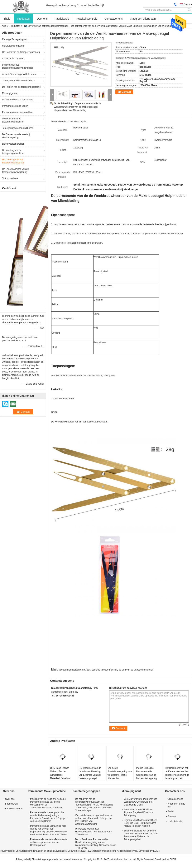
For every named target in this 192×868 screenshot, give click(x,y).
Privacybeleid (7, 851)
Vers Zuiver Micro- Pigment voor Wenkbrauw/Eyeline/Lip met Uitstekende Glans (140, 802)
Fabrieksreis (62, 19)
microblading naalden (13, 58)
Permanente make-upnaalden (17, 112)
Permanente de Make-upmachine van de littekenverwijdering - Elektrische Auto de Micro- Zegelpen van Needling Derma (49, 817)
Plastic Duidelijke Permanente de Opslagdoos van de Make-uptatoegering (147, 773)
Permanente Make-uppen (15, 106)
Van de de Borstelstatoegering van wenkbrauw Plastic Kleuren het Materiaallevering (120, 775)
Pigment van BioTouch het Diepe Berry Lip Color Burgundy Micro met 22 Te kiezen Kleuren (141, 823)
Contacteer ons (114, 19)
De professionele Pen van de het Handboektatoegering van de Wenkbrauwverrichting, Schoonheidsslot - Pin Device (96, 844)
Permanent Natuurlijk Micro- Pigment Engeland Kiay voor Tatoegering (138, 812)
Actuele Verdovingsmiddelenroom (19, 74)
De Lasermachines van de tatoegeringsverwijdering (15, 171)
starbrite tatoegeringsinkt (104, 670)
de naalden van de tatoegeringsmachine (13, 120)
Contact (126, 92)
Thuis (7, 19)
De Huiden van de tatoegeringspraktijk (22, 87)
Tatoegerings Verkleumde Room (19, 81)
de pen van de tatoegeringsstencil (136, 670)
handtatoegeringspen (13, 46)
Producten (23, 19)
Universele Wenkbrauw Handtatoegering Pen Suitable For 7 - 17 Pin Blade (94, 832)
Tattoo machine (10, 178)
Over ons (42, 19)
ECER (156, 851)
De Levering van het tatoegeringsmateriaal (46, 26)
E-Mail (171, 811)
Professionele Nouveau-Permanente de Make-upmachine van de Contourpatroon (49, 842)
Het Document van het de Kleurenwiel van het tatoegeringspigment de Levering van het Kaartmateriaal (177, 775)
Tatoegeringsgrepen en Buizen (18, 128)
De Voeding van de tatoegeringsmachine (13, 152)
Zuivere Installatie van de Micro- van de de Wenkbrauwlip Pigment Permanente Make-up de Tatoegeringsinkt (141, 835)
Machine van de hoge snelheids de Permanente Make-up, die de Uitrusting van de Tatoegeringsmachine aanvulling (48, 803)
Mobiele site (175, 821)
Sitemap (172, 816)
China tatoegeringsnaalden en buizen (35, 851)
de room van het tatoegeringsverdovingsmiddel (17, 66)
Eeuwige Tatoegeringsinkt (15, 39)
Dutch (187, 4)
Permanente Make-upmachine (18, 100)
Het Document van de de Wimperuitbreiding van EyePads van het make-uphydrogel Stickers (90, 775)
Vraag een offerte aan (143, 19)
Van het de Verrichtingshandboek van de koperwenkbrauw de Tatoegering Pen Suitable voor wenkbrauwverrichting (94, 820)
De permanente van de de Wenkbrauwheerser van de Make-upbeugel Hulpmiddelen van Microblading (78, 107)
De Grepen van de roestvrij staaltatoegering (16, 136)
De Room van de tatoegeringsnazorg (21, 52)
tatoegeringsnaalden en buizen (74, 670)
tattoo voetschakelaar (13, 144)
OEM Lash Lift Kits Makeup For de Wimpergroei (60, 771)
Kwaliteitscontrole (87, 19)
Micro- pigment (10, 93)
